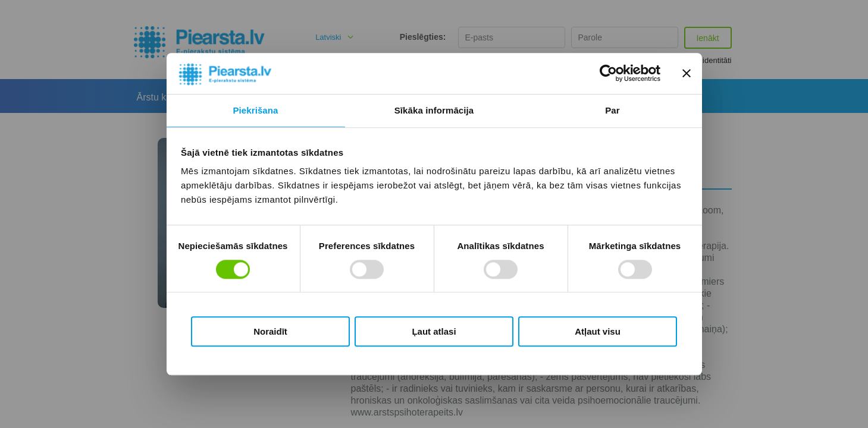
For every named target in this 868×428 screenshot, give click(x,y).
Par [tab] (612, 110)
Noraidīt (270, 331)
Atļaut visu (598, 331)
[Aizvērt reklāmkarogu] (687, 74)
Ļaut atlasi (434, 331)
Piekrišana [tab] (255, 110)
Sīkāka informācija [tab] (434, 110)
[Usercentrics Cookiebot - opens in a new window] (608, 74)
